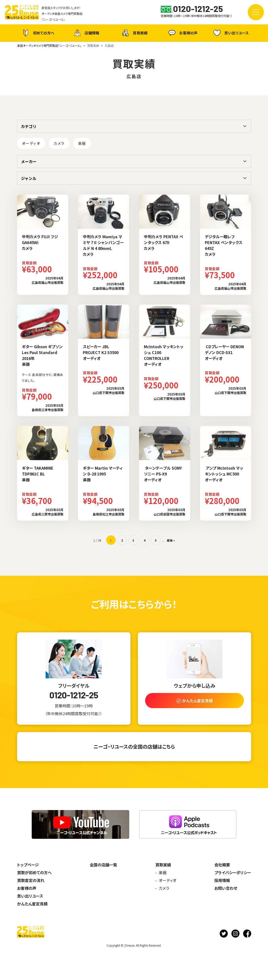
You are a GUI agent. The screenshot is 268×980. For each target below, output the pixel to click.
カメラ (59, 143)
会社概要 (222, 865)
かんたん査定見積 (32, 904)
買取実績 (134, 33)
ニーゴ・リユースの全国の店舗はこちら (134, 747)
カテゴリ (29, 126)
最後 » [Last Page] (171, 540)
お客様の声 (182, 33)
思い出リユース (230, 33)
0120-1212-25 (74, 695)
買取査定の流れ (31, 880)
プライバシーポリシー (233, 872)
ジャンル (29, 178)
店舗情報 (86, 33)
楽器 (82, 143)
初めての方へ (38, 33)
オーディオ (31, 143)
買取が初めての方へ (34, 872)
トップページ (28, 865)
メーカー (29, 161)
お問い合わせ (226, 888)
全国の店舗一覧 (103, 865)
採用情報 (222, 880)
